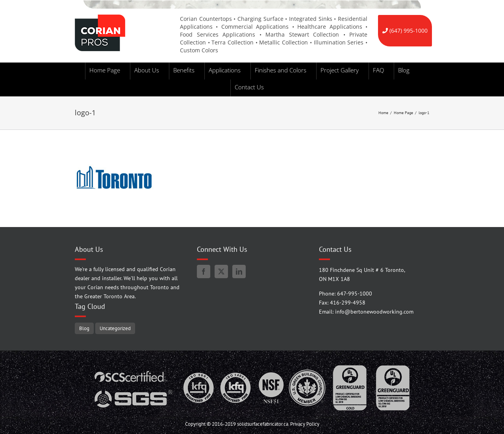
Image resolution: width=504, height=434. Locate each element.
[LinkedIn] (239, 271)
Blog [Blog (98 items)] (84, 328)
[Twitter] (221, 271)
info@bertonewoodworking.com (374, 312)
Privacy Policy (305, 424)
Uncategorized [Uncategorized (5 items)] (115, 328)
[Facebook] (204, 271)
